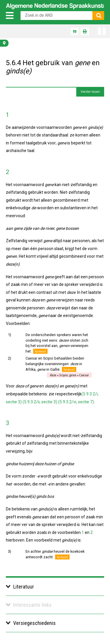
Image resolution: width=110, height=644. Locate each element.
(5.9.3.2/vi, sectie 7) (76, 402)
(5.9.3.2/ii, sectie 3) (40, 402)
